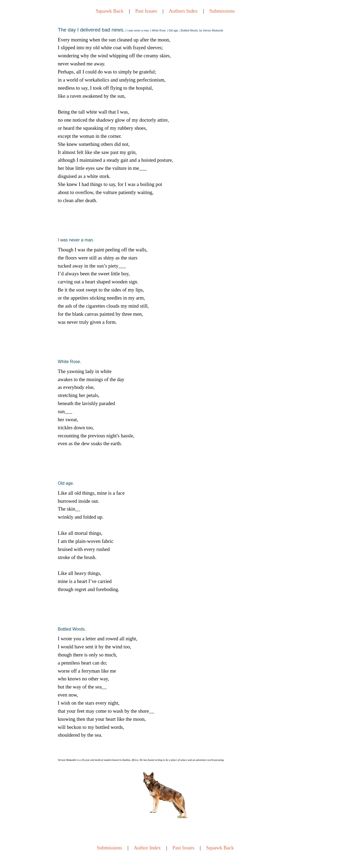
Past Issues (146, 11)
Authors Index (183, 11)
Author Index (147, 848)
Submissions (222, 11)
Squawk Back (110, 11)
